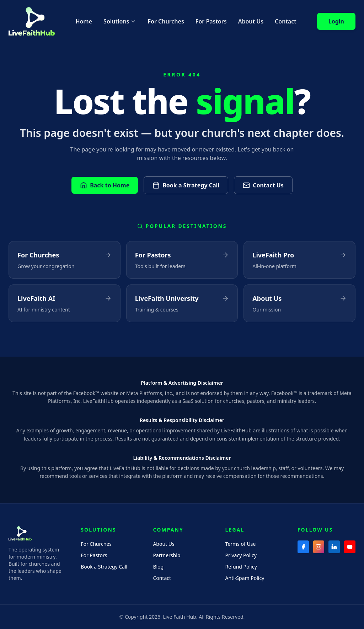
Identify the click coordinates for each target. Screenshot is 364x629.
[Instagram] (319, 547)
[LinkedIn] (334, 547)
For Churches (166, 21)
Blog (158, 567)
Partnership (167, 555)
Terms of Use (241, 544)
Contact (286, 21)
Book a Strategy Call (186, 185)
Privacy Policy (241, 555)
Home (84, 21)
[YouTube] (350, 547)
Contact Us (263, 185)
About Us (251, 21)
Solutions (120, 21)
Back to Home (105, 185)
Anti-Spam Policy (245, 578)
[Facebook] (303, 547)
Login (336, 21)
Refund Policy (241, 567)
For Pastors (211, 21)
